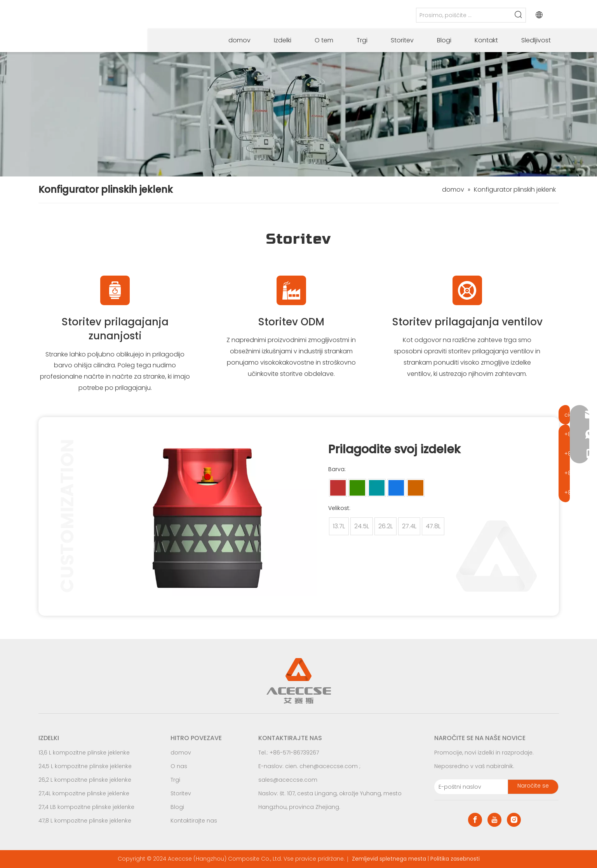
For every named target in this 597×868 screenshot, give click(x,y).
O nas (179, 766)
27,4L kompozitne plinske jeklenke (84, 793)
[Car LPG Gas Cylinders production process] (298, 114)
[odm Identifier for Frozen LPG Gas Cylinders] (291, 290)
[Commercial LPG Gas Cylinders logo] (115, 290)
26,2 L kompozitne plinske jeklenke (85, 780)
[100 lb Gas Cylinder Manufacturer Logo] (467, 290)
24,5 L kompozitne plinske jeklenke (85, 766)
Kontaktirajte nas (194, 821)
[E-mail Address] (469, 787)
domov (181, 753)
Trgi (175, 780)
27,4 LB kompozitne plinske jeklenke (86, 807)
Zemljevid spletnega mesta (389, 859)
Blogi (177, 807)
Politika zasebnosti (455, 859)
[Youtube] (494, 820)
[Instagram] (514, 820)
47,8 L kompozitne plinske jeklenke (85, 821)
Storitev (181, 793)
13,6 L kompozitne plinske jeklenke (84, 753)
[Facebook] (475, 820)
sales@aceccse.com (288, 780)
